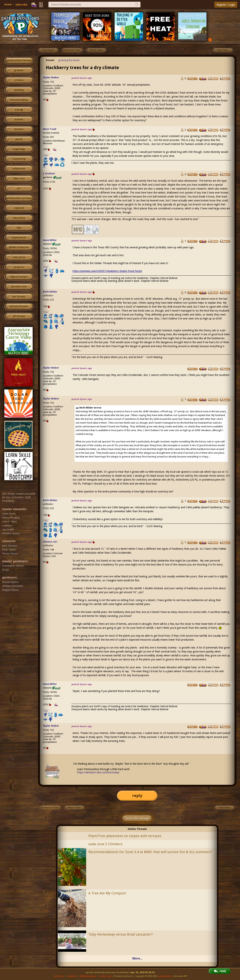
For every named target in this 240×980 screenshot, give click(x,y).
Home (8, 4)
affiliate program (88, 976)
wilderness (19, 169)
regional (19, 208)
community (19, 159)
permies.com (19, 287)
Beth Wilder (50, 292)
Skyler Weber (51, 77)
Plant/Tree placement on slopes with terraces (125, 836)
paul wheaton (165, 976)
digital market (19, 277)
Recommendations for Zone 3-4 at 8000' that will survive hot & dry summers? (150, 852)
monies (19, 120)
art (19, 188)
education (19, 218)
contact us (59, 976)
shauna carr (50, 542)
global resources (19, 247)
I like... (46, 156)
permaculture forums (19, 61)
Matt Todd (50, 129)
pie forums (19, 297)
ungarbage (19, 149)
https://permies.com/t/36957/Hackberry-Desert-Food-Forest (107, 271)
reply (137, 796)
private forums (19, 306)
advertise (72, 976)
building (19, 90)
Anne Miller (50, 240)
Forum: (50, 60)
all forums (19, 316)
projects (19, 267)
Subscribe (21, 5)
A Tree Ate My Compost (107, 893)
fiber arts (19, 179)
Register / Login (226, 5)
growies (19, 70)
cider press (19, 257)
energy (19, 110)
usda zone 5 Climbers (105, 844)
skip (19, 228)
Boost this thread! (137, 818)
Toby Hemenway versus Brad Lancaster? (121, 934)
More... (137, 958)
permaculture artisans (19, 198)
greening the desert (69, 60)
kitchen (19, 129)
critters (19, 80)
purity (19, 139)
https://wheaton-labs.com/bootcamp (98, 772)
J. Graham (49, 173)
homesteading (19, 100)
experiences (19, 238)
